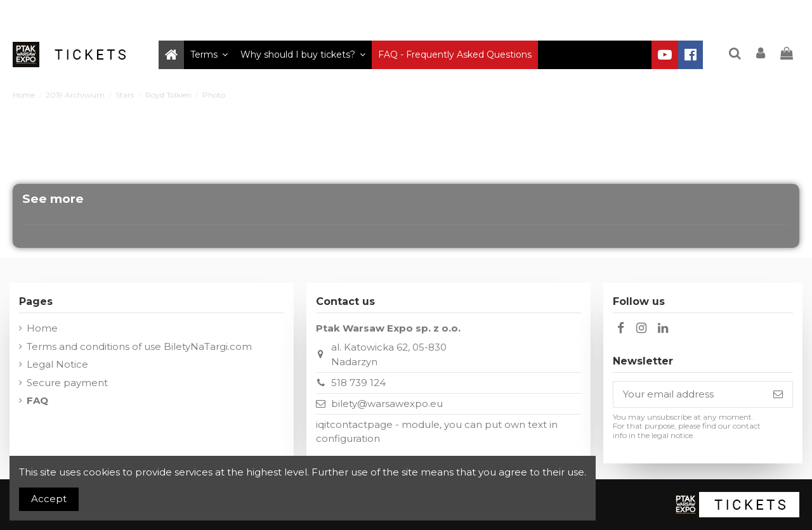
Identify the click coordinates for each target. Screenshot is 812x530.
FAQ (37, 400)
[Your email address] (689, 395)
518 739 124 (358, 383)
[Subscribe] (778, 395)
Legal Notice (57, 364)
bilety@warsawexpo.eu (387, 404)
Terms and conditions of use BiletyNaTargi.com (139, 346)
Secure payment (67, 383)
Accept (49, 499)
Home (42, 328)
